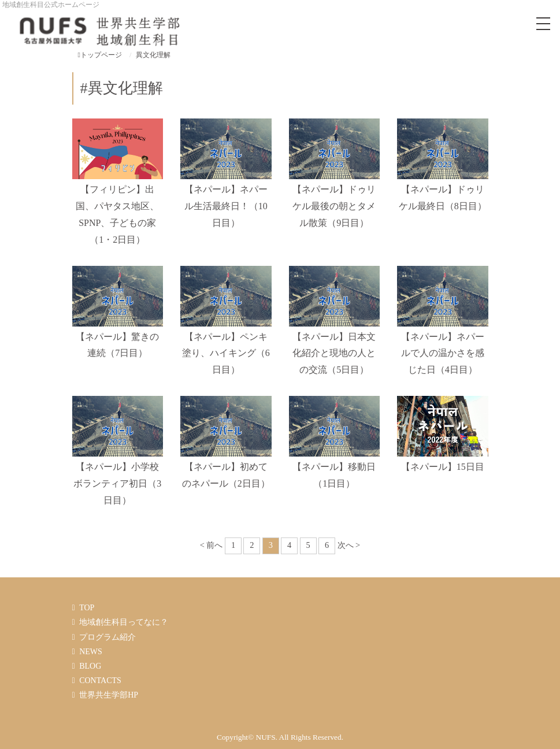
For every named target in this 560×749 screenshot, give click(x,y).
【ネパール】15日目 (443, 467)
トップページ (100, 55)
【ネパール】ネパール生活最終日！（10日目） (226, 206)
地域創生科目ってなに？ (124, 622)
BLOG (90, 666)
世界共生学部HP (109, 695)
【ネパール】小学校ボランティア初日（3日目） (117, 483)
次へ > (349, 545)
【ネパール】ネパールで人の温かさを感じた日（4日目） (443, 353)
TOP (87, 608)
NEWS (91, 652)
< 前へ (212, 545)
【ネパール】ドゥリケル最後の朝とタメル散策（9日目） (334, 206)
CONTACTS (100, 681)
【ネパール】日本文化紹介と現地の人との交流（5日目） (334, 353)
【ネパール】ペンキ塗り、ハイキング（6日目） (226, 353)
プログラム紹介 (107, 637)
